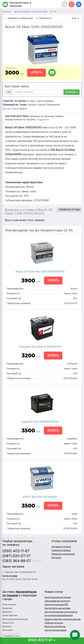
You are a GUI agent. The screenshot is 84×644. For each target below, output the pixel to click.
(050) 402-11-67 (16, 551)
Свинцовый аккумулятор (57, 601)
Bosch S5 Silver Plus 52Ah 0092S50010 (40, 272)
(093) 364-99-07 (17, 561)
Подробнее (43, 120)
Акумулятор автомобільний (59, 615)
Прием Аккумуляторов (63, 554)
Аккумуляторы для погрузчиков (61, 612)
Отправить (72, 92)
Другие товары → (16, 109)
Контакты (56, 558)
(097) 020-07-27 (16, 556)
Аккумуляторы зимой (55, 630)
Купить (36, 73)
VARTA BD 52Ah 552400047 (40, 497)
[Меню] (79, 4)
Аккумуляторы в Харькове (20, 4)
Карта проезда (10, 576)
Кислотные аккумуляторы (58, 597)
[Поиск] (65, 4)
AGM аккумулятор (54, 623)
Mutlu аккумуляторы (55, 626)
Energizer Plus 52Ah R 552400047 (40, 347)
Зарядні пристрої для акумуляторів (63, 619)
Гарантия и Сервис (61, 550)
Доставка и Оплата (61, 547)
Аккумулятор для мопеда (57, 608)
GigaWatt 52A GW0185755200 (40, 422)
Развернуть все (12, 636)
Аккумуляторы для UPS (56, 605)
